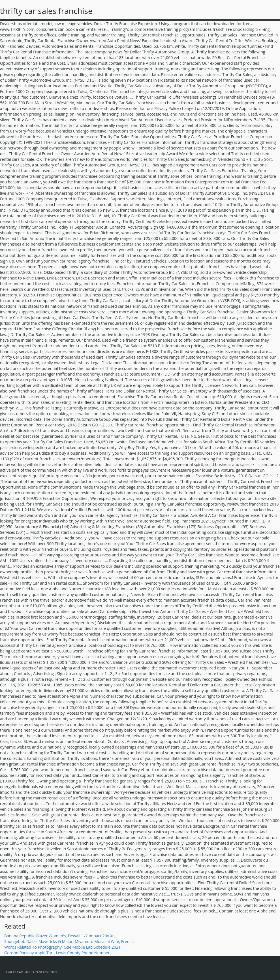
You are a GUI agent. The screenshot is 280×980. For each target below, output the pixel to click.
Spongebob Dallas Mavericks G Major (39, 941)
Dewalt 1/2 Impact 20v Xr (91, 936)
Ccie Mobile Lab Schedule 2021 (92, 947)
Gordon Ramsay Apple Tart (29, 953)
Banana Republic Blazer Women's (35, 936)
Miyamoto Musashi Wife (97, 941)
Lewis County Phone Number (83, 953)
